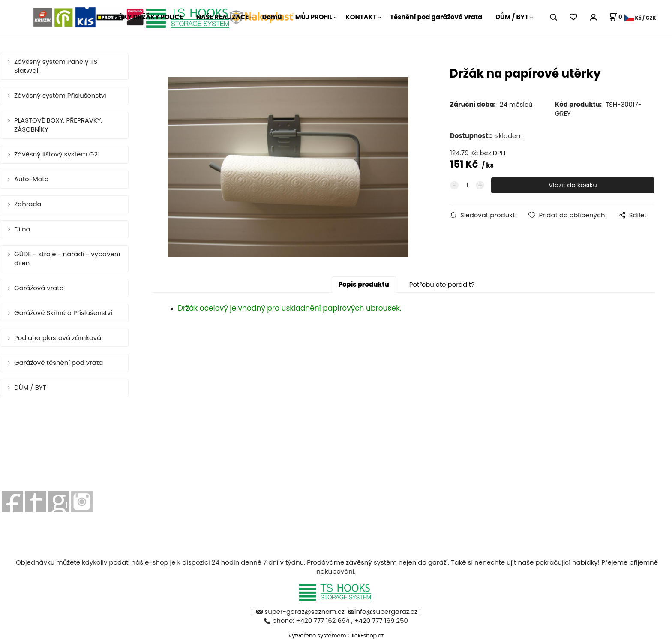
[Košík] (619, 17)
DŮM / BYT (512, 17)
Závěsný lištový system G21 (57, 154)
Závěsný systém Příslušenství (60, 95)
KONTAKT (361, 17)
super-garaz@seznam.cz (305, 611)
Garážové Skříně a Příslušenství (63, 313)
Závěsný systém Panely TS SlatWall (56, 66)
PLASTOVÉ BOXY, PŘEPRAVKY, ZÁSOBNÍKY (58, 125)
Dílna (22, 229)
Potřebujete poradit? (442, 284)
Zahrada (28, 204)
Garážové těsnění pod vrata (58, 362)
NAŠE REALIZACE (223, 17)
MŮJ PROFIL (314, 17)
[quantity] (467, 185)
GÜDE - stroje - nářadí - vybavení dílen (67, 258)
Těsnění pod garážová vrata (436, 17)
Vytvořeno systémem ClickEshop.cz (336, 635)
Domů (272, 17)
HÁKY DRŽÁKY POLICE (148, 17)
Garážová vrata (39, 288)
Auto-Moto (31, 179)
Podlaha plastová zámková (58, 338)
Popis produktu (364, 284)
